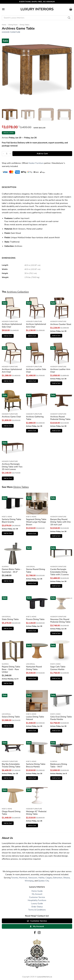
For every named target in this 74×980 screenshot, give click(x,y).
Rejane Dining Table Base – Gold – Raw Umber (11, 669)
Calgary (49, 878)
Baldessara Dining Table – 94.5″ (59, 765)
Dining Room (13, 25)
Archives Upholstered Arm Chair (36, 325)
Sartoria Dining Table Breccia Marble (36, 765)
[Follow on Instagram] (39, 933)
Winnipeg (29, 881)
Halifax (41, 878)
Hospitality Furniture (37, 900)
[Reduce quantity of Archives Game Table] (3, 154)
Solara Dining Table (11, 717)
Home (4, 25)
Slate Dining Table (10, 619)
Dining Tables (25, 25)
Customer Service (37, 897)
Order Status (37, 907)
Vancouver (33, 878)
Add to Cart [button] (8, 336)
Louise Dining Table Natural (35, 718)
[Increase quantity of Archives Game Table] (10, 154)
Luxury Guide (37, 904)
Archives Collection (18, 292)
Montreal (23, 878)
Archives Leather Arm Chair (60, 371)
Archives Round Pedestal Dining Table (60, 418)
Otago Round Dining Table (11, 813)
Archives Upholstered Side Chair (12, 325)
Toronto (15, 878)
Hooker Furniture (11, 32)
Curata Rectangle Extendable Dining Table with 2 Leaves (59, 572)
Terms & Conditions (37, 910)
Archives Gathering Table (35, 418)
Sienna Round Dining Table (36, 571)
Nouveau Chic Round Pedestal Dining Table (60, 621)
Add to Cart (42, 154)
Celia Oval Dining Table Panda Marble (61, 718)
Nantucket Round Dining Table (34, 668)
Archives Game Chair (11, 417)
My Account (37, 894)
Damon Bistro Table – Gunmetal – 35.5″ (12, 571)
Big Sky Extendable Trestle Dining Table (11, 765)
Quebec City (43, 881)
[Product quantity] (7, 154)
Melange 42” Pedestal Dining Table (36, 813)
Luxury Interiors (37, 9)
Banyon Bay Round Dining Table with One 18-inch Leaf (60, 522)
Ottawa (66, 878)
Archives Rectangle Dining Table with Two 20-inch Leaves (12, 467)
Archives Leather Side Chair (36, 371)
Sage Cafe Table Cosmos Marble (58, 668)
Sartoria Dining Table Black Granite (11, 521)
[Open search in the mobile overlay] (37, 18)
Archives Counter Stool (61, 324)
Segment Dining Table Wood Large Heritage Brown (36, 522)
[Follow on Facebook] (35, 933)
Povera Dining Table (35, 619)
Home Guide (37, 891)
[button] (3, 9)
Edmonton (58, 878)
